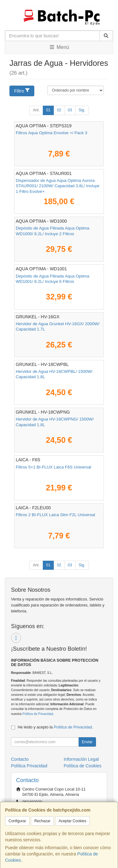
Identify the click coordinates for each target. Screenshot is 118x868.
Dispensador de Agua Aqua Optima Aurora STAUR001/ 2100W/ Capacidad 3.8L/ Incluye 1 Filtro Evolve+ (58, 186)
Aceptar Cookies (72, 821)
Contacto (20, 759)
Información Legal (81, 759)
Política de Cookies (83, 766)
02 (59, 110)
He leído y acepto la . (55, 727)
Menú (59, 47)
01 (48, 110)
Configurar (17, 821)
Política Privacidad (29, 766)
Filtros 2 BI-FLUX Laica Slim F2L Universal (55, 515)
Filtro (22, 91)
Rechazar (42, 821)
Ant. (36, 110)
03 (70, 110)
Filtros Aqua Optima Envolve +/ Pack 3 (51, 133)
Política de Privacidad (38, 714)
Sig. (82, 110)
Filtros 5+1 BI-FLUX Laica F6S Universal (53, 467)
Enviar (87, 742)
